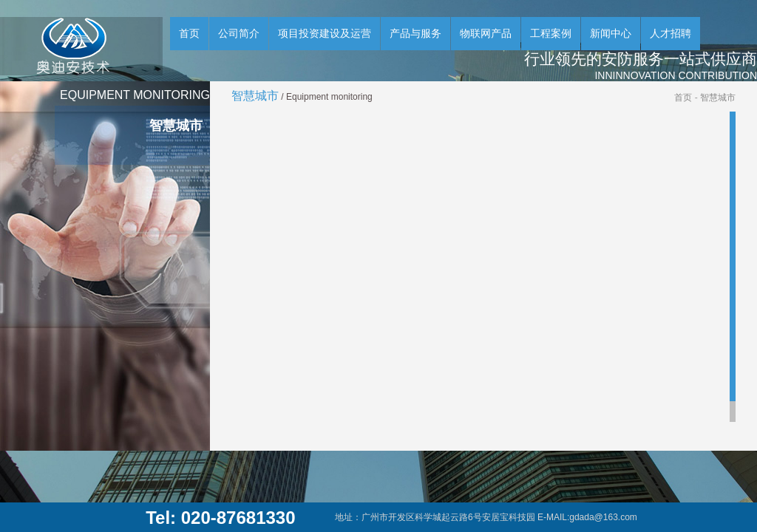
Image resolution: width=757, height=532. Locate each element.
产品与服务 (415, 33)
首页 (189, 33)
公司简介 (239, 33)
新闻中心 (611, 33)
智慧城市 (718, 98)
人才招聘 (671, 33)
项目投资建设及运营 (325, 33)
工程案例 (551, 33)
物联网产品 (486, 33)
